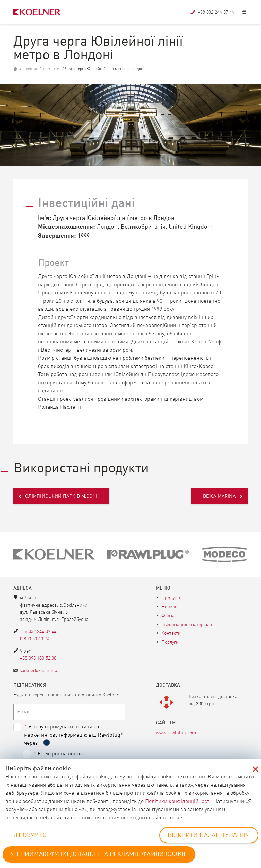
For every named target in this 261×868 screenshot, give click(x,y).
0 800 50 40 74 (35, 639)
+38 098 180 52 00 (38, 658)
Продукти (172, 598)
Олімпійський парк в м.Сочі (61, 496)
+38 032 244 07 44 (38, 632)
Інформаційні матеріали (187, 625)
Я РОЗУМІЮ (30, 835)
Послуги (170, 642)
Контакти (171, 633)
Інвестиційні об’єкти (41, 69)
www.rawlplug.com (176, 733)
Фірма (168, 616)
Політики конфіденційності (178, 802)
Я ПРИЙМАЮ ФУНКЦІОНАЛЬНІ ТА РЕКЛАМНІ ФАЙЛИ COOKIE (99, 854)
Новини (170, 607)
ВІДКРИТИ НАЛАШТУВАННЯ (209, 835)
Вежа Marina (219, 496)
